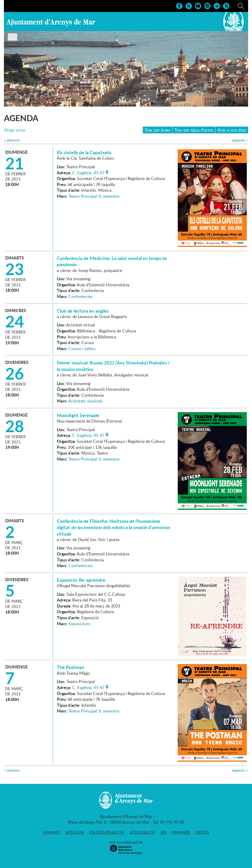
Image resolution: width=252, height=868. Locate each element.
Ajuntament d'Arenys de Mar (51, 22)
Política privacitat (107, 832)
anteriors (12, 140)
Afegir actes (15, 130)
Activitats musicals (85, 401)
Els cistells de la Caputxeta (84, 152)
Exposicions (79, 624)
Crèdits (202, 832)
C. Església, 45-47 (88, 172)
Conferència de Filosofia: (113, 527)
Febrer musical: (113, 366)
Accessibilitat (143, 832)
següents (240, 140)
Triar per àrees (158, 130)
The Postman (70, 667)
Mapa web (181, 832)
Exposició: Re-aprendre (81, 580)
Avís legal (75, 832)
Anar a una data (232, 130)
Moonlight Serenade (78, 415)
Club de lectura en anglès (83, 311)
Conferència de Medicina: (112, 261)
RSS (164, 832)
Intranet (52, 832)
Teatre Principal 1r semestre (94, 196)
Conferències (81, 296)
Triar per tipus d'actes (194, 130)
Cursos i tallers (82, 349)
